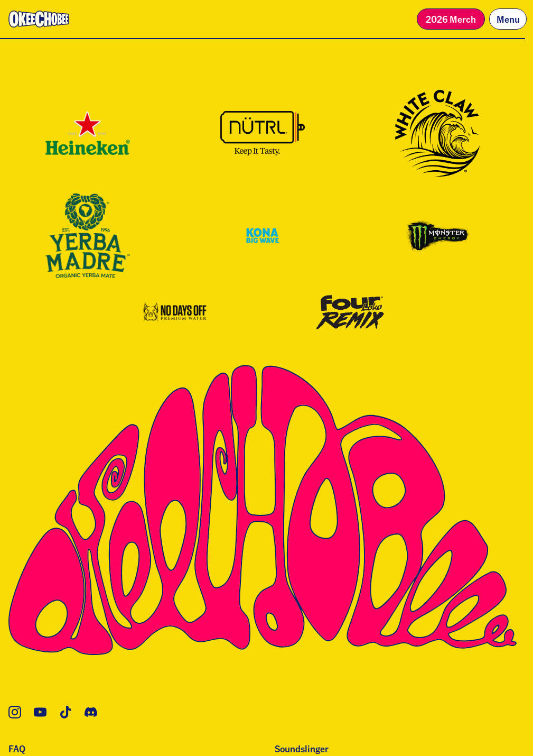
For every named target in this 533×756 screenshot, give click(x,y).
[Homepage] (39, 19)
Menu (508, 19)
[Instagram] (15, 712)
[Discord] (91, 712)
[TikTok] (66, 712)
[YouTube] (40, 712)
